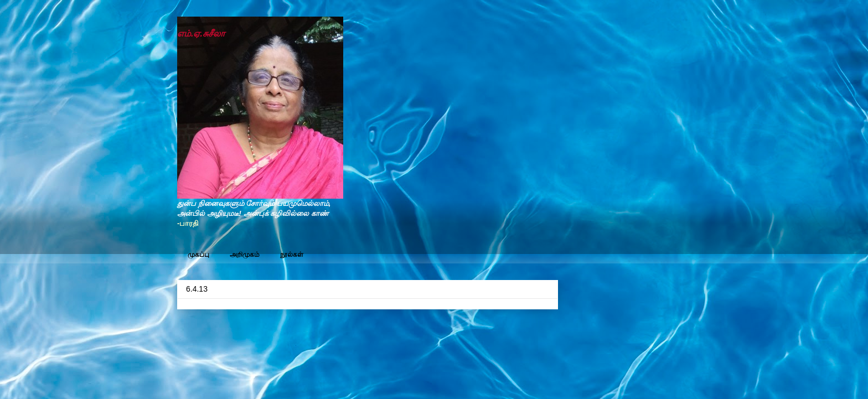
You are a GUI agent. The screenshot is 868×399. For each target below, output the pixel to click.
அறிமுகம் (245, 255)
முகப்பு (198, 255)
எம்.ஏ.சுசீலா (201, 33)
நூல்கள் (292, 255)
